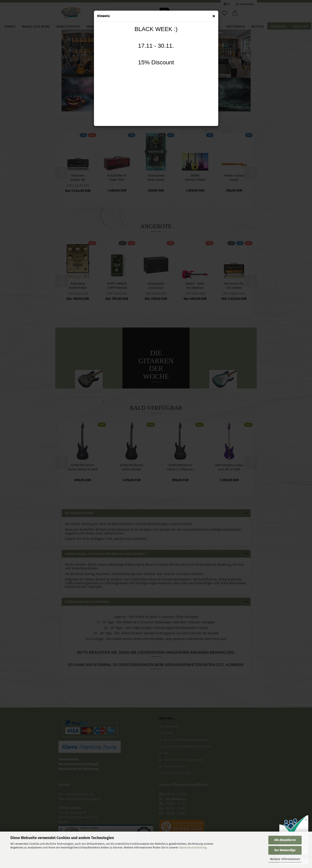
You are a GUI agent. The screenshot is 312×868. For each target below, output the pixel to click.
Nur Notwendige (285, 850)
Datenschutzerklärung (193, 847)
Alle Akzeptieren (285, 840)
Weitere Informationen (285, 859)
